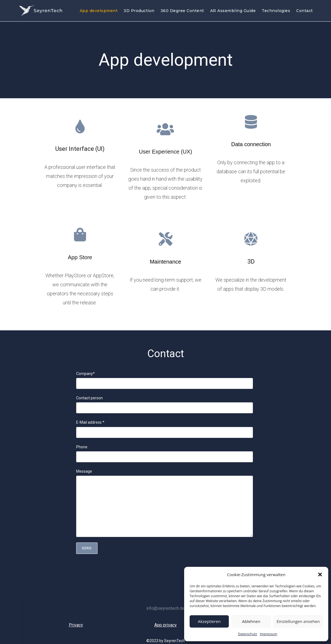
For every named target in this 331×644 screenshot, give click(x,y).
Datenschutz (247, 634)
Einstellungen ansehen (298, 621)
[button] (320, 574)
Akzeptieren (209, 621)
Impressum (268, 634)
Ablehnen (251, 621)
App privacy (165, 625)
